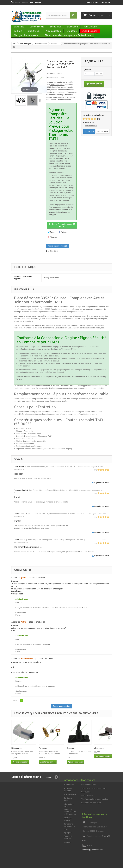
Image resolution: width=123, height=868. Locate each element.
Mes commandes (88, 785)
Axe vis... (43, 748)
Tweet (51, 232)
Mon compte (88, 780)
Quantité (87, 70)
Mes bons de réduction (91, 803)
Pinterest (52, 237)
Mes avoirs (86, 792)
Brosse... (71, 748)
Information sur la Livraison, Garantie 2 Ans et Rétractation (70, 809)
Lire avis (89, 131)
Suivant (40, 100)
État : (48, 78)
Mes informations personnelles (94, 799)
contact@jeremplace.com (93, 850)
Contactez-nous (92, 2)
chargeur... (99, 748)
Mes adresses (87, 795)
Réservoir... (17, 748)
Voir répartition (91, 126)
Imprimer (54, 251)
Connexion (106, 2)
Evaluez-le (103, 131)
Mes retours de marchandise (93, 788)
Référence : (51, 74)
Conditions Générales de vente (69, 826)
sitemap (67, 842)
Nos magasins (70, 794)
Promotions (69, 785)
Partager (63, 232)
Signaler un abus (100, 483)
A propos (68, 833)
